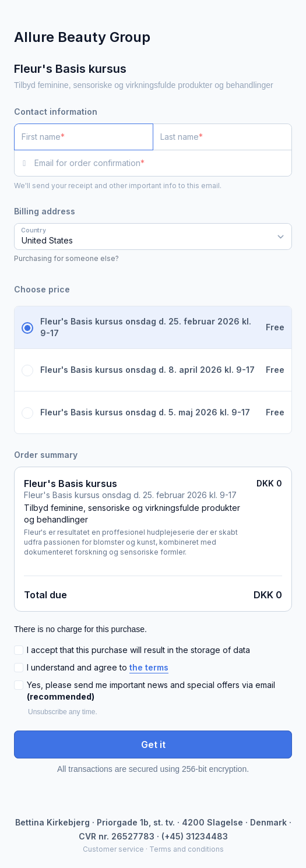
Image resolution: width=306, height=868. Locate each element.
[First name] (84, 137)
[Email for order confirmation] (163, 163)
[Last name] (222, 137)
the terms (149, 667)
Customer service (113, 849)
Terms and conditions (187, 849)
